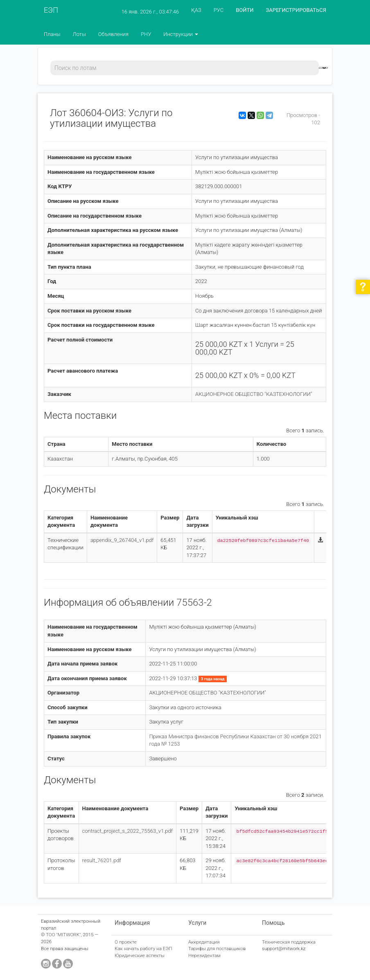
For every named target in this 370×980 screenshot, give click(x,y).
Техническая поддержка (289, 942)
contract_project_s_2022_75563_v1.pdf (127, 831)
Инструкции (181, 34)
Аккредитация (204, 942)
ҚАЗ (196, 10)
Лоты (79, 34)
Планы (52, 34)
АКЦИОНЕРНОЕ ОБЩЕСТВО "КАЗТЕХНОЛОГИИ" (254, 394)
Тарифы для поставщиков (217, 949)
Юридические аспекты (140, 955)
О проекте (126, 942)
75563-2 (194, 602)
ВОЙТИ (245, 10)
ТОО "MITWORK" (63, 935)
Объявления (113, 34)
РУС (219, 10)
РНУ (146, 34)
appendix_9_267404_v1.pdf (122, 540)
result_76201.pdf (102, 860)
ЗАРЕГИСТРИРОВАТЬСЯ (296, 10)
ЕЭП (51, 10)
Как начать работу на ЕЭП (143, 949)
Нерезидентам (204, 955)
